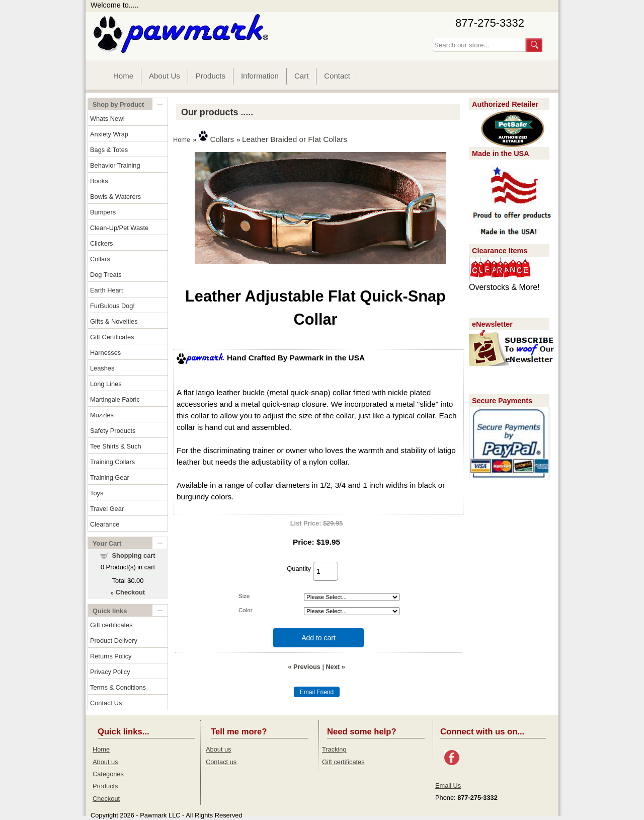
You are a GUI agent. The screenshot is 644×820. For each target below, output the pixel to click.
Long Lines (106, 384)
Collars (100, 259)
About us (105, 762)
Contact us (221, 762)
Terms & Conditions (118, 687)
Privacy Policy (110, 672)
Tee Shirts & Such (116, 446)
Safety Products (113, 431)
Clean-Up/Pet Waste (119, 228)
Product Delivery (114, 641)
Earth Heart (106, 290)
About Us (165, 76)
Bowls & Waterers (115, 197)
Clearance (105, 524)
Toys (97, 493)
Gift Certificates (112, 337)
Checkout (106, 799)
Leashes (102, 368)
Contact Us (106, 703)
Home (123, 76)
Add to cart (318, 638)
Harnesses (105, 353)
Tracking (334, 749)
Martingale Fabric (115, 399)
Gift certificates (111, 625)
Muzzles (102, 415)
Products (211, 76)
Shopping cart (134, 555)
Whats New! (107, 119)
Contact (337, 76)
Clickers (102, 243)
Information (260, 76)
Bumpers (103, 212)
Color (246, 610)
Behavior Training (115, 165)
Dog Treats (106, 275)
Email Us (448, 786)
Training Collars (112, 462)
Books (99, 181)
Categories (108, 774)
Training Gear (110, 477)
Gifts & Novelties (114, 321)
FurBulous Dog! (112, 306)
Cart (301, 76)
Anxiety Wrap (109, 134)
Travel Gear (107, 509)
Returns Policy (111, 656)
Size (244, 596)
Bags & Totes (109, 150)
